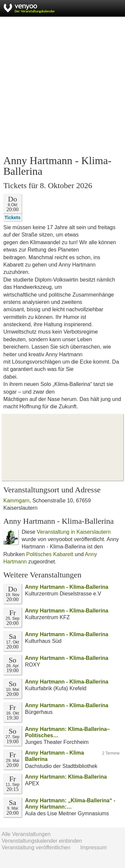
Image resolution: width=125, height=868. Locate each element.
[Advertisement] (62, 86)
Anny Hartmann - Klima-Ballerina (67, 587)
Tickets (13, 217)
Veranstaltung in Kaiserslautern (73, 532)
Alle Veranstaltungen (26, 834)
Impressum (93, 847)
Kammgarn (16, 501)
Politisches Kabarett (49, 554)
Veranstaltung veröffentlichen (36, 847)
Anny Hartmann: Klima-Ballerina (66, 777)
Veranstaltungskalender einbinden (42, 841)
